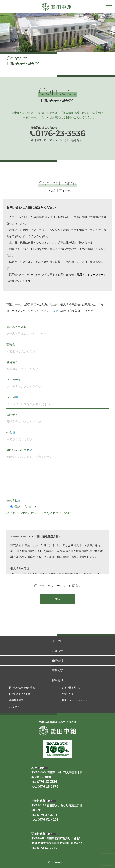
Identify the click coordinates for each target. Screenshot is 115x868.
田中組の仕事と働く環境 (22, 687)
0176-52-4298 (48, 820)
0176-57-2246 (47, 815)
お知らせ (57, 651)
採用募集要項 (16, 700)
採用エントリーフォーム (75, 700)
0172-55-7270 (47, 848)
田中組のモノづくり (20, 694)
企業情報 (57, 661)
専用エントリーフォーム (91, 275)
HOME (58, 641)
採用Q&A (14, 707)
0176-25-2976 (48, 787)
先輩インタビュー (71, 694)
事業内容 (57, 670)
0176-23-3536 (60, 134)
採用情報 (57, 680)
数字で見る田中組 (71, 687)
